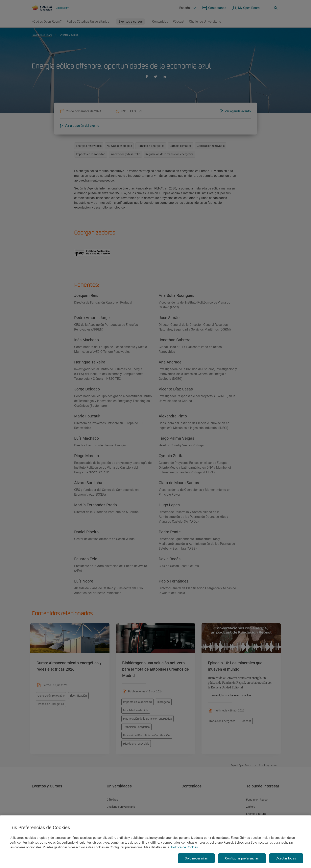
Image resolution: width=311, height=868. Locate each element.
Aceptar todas (286, 858)
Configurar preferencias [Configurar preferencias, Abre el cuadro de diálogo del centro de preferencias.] (242, 858)
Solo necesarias (196, 858)
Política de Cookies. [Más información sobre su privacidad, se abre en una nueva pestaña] (185, 847)
